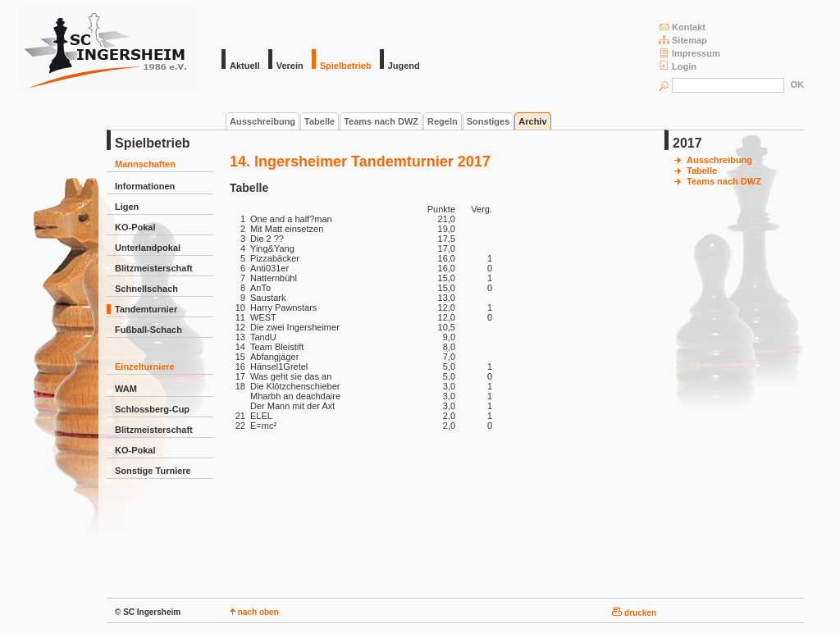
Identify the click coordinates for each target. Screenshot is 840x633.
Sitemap (683, 40)
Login (678, 66)
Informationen (145, 186)
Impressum (689, 53)
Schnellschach (146, 289)
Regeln (443, 121)
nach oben (254, 612)
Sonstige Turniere (153, 471)
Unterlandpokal (148, 248)
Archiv (532, 121)
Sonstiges (488, 121)
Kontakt (682, 27)
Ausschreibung (262, 121)
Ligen (127, 207)
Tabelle (320, 121)
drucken (634, 613)
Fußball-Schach (148, 330)
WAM (126, 389)
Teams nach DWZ (381, 121)
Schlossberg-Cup (152, 409)
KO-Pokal (135, 227)
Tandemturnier (146, 309)
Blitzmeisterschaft (154, 268)
